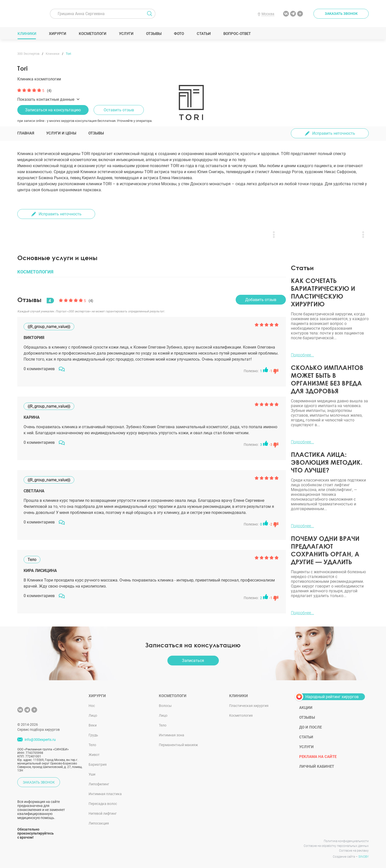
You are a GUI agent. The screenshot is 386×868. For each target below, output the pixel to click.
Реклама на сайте (318, 757)
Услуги (126, 34)
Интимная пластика (105, 794)
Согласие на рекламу (354, 851)
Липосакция (99, 823)
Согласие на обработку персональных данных (336, 846)
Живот (94, 755)
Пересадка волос (103, 804)
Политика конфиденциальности (346, 841)
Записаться (193, 661)
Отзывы (154, 34)
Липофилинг (99, 784)
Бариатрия (98, 764)
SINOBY (364, 857)
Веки (93, 725)
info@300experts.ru (40, 740)
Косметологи (92, 34)
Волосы (165, 706)
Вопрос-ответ (237, 34)
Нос (92, 706)
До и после (310, 727)
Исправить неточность (334, 133)
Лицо (93, 715)
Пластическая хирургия (249, 706)
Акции (306, 708)
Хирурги (57, 34)
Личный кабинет (317, 766)
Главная (26, 133)
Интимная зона (172, 735)
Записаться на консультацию (53, 110)
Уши (92, 774)
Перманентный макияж (178, 745)
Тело (92, 745)
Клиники (27, 34)
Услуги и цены (61, 133)
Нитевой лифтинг (103, 813)
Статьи (204, 34)
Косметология (241, 715)
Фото (179, 34)
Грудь (93, 735)
